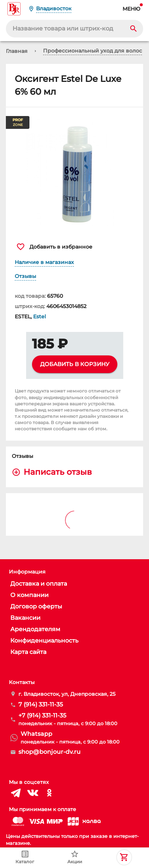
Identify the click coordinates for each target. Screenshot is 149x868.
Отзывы (25, 276)
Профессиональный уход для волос (93, 51)
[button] (74, 171)
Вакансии (25, 618)
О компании (29, 595)
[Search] (134, 29)
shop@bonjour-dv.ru (49, 752)
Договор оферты (36, 606)
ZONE (18, 122)
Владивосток (54, 8)
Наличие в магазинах (44, 262)
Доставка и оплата (39, 584)
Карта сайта (28, 652)
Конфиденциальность (44, 641)
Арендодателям (35, 629)
